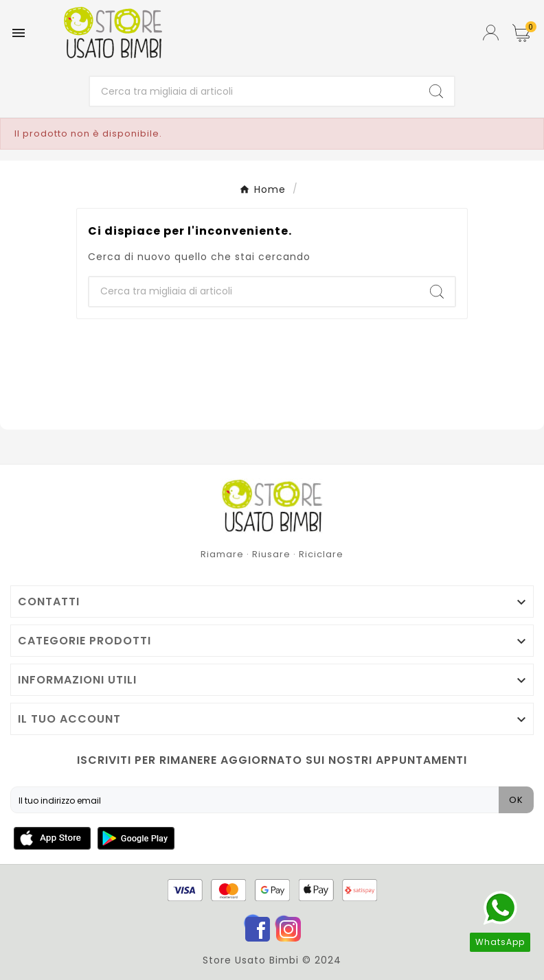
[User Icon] (491, 33)
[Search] (436, 91)
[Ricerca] (254, 91)
